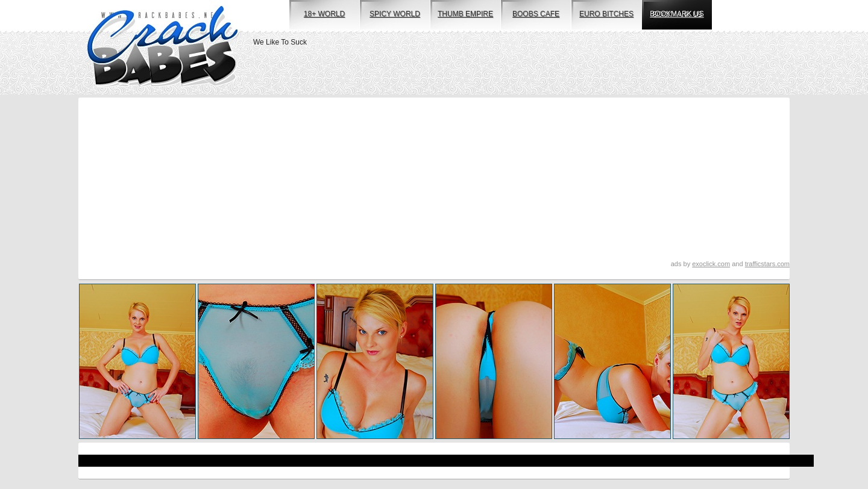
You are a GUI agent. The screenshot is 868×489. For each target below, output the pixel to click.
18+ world (324, 14)
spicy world (395, 14)
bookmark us (677, 14)
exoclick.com (711, 264)
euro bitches (606, 14)
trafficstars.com (767, 264)
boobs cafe (536, 14)
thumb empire (465, 14)
